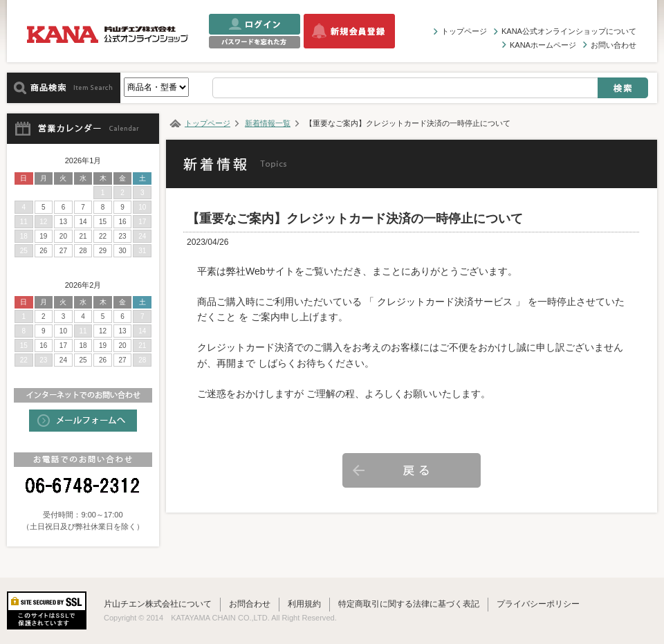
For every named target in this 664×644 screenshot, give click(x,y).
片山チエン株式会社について (158, 604)
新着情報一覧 (268, 123)
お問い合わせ (614, 45)
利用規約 (304, 604)
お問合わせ (250, 604)
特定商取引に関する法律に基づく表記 (409, 604)
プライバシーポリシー (538, 604)
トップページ (464, 31)
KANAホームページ (543, 45)
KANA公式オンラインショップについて (569, 31)
